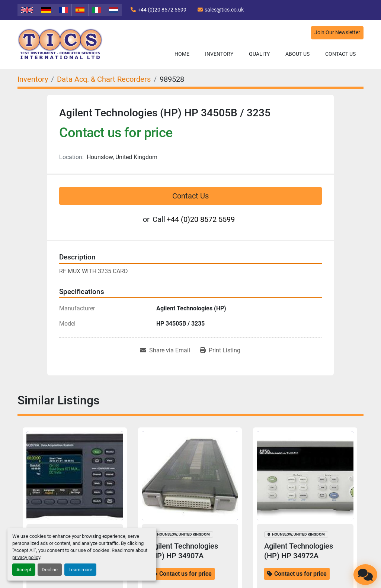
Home (182, 54)
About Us (297, 54)
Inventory (219, 54)
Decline (50, 570)
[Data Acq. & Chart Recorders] (104, 79)
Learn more (80, 570)
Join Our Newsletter (337, 33)
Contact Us (340, 54)
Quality (259, 54)
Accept (24, 570)
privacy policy (26, 557)
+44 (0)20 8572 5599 (162, 10)
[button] (219, 54)
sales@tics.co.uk (224, 10)
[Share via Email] (165, 350)
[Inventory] (33, 79)
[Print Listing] (220, 350)
